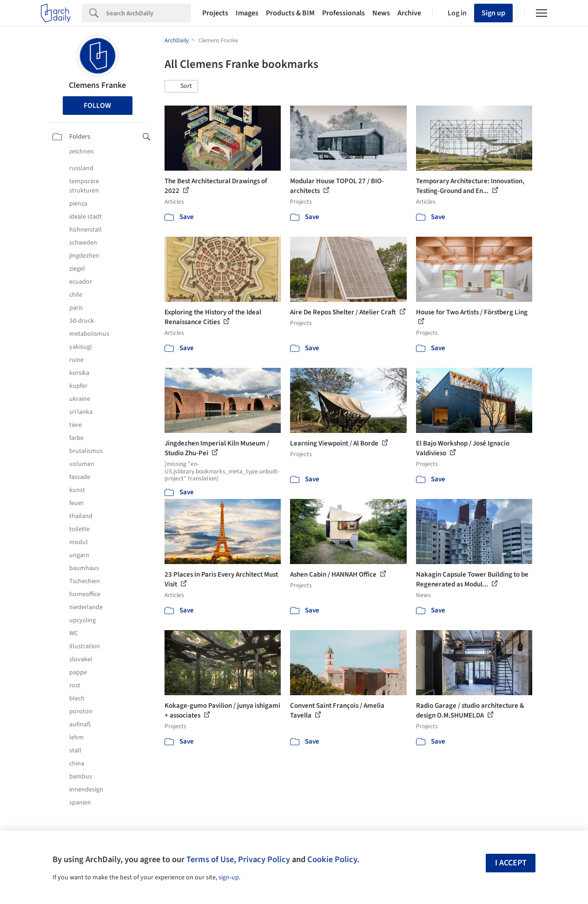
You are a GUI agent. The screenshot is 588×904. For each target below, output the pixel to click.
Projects (215, 13)
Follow (97, 106)
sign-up (229, 877)
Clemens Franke (97, 85)
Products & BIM (290, 13)
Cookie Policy (332, 859)
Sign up (493, 13)
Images (247, 13)
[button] (181, 86)
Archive (409, 13)
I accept (511, 863)
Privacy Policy (264, 859)
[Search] (149, 13)
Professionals (344, 13)
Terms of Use (210, 859)
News (381, 13)
